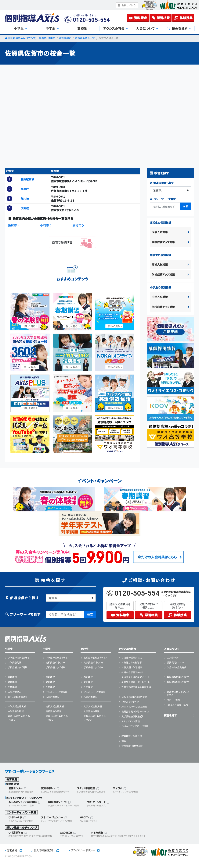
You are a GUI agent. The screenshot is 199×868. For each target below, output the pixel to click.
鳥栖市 (78, 225)
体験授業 (183, 18)
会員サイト (127, 5)
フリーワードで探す (163, 199)
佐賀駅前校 (27, 179)
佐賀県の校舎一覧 (85, 38)
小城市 (46, 225)
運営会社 (12, 850)
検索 (186, 206)
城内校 (25, 199)
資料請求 (138, 18)
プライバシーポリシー (83, 850)
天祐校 (25, 208)
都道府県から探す (162, 183)
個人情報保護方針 (44, 850)
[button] (9, 179)
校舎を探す (65, 38)
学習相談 (161, 18)
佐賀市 (13, 225)
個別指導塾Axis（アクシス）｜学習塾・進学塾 (32, 38)
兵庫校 (25, 189)
